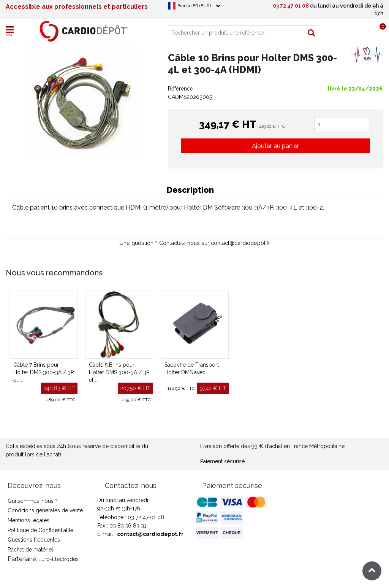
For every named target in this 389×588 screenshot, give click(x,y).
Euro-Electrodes (59, 559)
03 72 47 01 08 (291, 6)
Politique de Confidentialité (40, 530)
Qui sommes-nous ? (33, 501)
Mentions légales (28, 520)
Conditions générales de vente (45, 510)
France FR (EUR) (194, 6)
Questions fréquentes (34, 540)
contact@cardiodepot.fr (150, 534)
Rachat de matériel (30, 550)
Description (190, 190)
